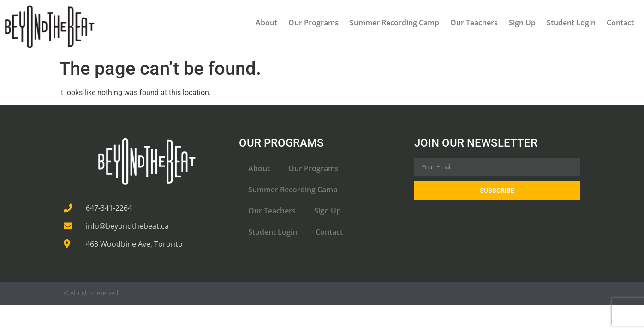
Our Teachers (474, 23)
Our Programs (313, 23)
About (266, 23)
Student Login (571, 23)
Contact (620, 23)
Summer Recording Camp (394, 23)
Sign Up (522, 23)
